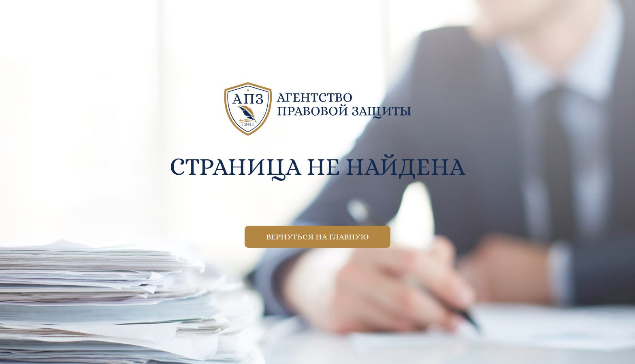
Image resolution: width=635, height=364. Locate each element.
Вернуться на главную (317, 237)
